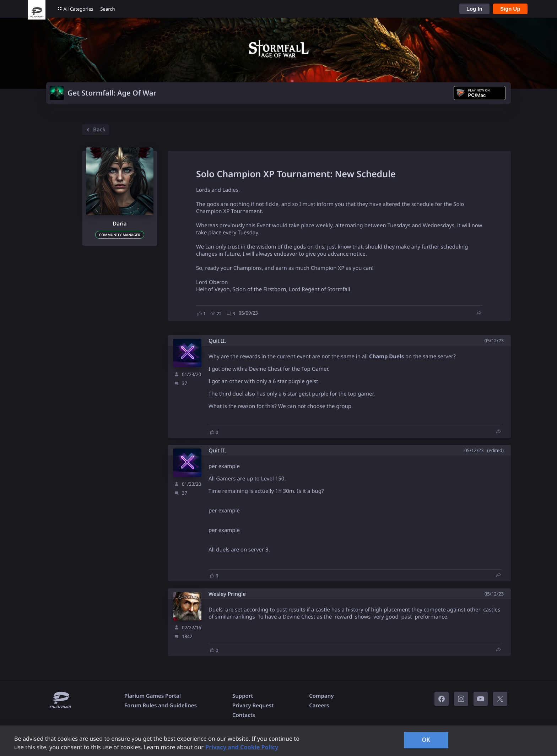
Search (107, 9)
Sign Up (510, 9)
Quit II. (217, 341)
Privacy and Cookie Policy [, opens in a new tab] (242, 747)
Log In (474, 9)
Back (95, 130)
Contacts (244, 715)
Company (321, 696)
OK (426, 740)
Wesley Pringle (227, 594)
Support (243, 696)
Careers (319, 706)
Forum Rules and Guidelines (161, 706)
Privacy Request (253, 706)
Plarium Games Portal (153, 696)
